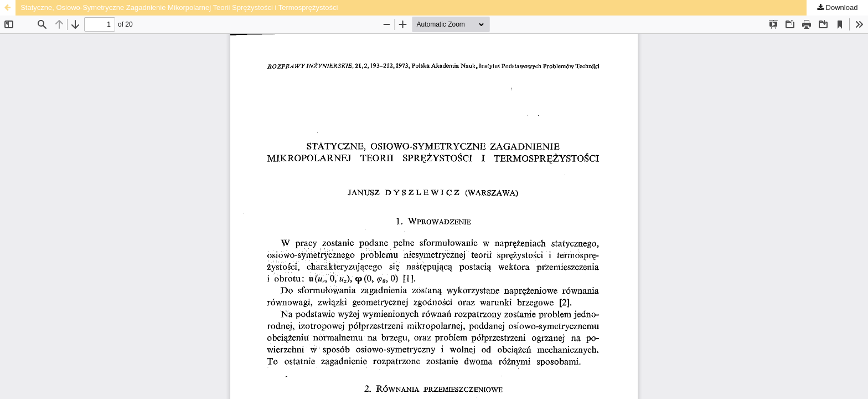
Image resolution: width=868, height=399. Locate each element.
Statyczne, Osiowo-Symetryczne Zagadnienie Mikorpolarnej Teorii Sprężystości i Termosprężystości (179, 7)
